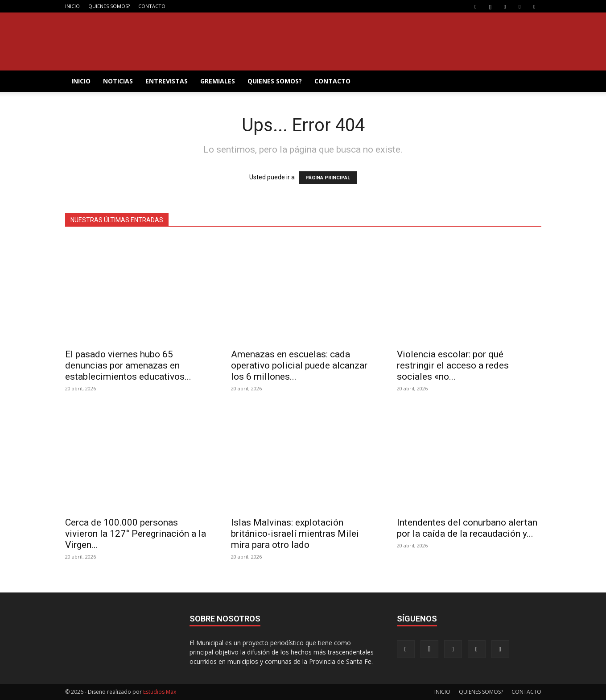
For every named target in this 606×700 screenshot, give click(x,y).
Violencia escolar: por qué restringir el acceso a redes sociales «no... (453, 365)
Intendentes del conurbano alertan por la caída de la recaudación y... (467, 528)
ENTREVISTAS (167, 81)
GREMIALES (218, 81)
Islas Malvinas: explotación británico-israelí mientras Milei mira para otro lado (295, 534)
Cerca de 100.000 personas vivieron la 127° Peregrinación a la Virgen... (136, 534)
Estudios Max (160, 692)
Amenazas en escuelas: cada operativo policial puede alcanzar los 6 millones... (299, 365)
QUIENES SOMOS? (109, 6)
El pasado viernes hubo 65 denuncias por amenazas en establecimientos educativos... (128, 365)
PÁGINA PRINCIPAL (328, 178)
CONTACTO (152, 6)
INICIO (72, 6)
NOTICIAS (118, 81)
